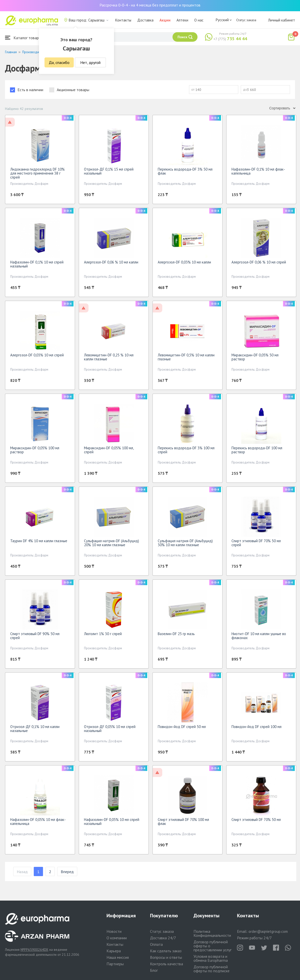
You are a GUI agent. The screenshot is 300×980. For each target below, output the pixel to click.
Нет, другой (90, 62)
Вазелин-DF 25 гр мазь (176, 634)
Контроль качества (166, 964)
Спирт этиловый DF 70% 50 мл (256, 820)
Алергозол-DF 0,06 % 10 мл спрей (259, 262)
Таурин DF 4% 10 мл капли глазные (39, 541)
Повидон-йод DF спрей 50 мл (182, 727)
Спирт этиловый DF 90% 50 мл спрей (35, 636)
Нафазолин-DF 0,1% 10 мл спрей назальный (37, 264)
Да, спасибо (59, 62)
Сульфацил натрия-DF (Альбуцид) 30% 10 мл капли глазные (185, 543)
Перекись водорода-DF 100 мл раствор (257, 450)
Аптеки (182, 20)
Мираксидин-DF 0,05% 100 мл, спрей (109, 450)
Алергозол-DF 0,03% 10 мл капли (184, 262)
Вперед (67, 872)
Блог (154, 970)
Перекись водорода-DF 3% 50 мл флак (185, 171)
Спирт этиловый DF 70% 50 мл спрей (256, 543)
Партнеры (115, 964)
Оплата (156, 944)
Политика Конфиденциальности (212, 933)
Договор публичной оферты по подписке (211, 969)
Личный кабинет (281, 20)
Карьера (114, 951)
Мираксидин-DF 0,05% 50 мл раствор (255, 357)
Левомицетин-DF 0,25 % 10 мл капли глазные (109, 357)
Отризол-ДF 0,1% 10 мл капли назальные (35, 729)
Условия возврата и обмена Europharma (211, 958)
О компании (117, 938)
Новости (114, 931)
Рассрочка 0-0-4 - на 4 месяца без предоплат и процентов (150, 5)
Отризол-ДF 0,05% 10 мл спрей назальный (110, 729)
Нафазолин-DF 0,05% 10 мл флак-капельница (38, 822)
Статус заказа (246, 20)
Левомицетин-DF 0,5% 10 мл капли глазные (186, 357)
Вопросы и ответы (166, 957)
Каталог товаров (24, 38)
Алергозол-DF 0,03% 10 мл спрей (37, 355)
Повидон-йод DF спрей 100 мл (256, 727)
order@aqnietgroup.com (268, 931)
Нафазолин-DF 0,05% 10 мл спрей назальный (112, 822)
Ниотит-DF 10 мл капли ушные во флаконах (259, 636)
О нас (199, 20)
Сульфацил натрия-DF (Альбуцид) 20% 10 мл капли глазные (111, 543)
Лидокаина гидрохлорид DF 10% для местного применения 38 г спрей (37, 173)
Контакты (123, 20)
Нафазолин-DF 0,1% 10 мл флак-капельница (258, 171)
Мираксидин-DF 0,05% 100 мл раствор (35, 450)
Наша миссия (118, 957)
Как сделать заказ (166, 951)
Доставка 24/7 (163, 938)
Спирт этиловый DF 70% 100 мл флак (183, 822)
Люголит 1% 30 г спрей (103, 634)
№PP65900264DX (34, 950)
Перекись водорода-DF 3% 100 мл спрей (186, 450)
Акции (165, 20)
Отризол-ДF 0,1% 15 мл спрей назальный (109, 171)
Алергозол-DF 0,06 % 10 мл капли (111, 262)
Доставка (145, 20)
